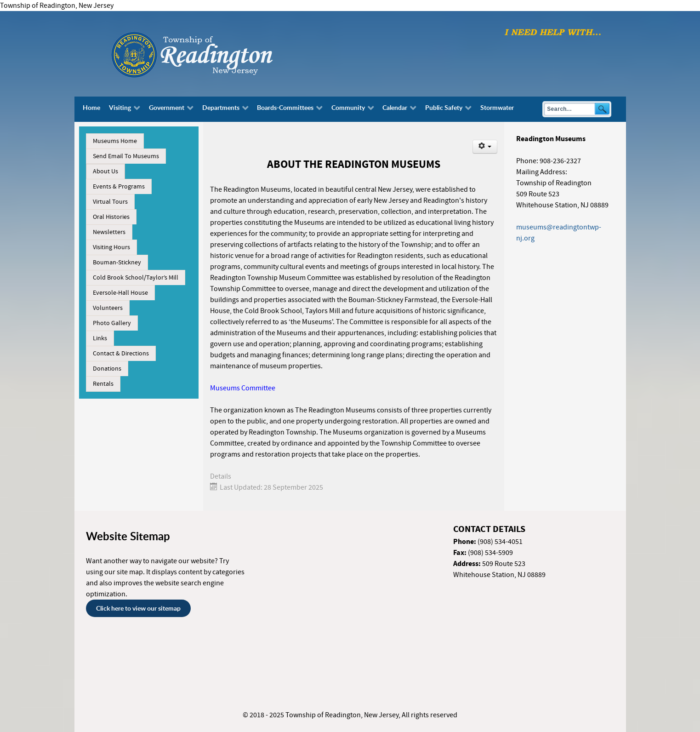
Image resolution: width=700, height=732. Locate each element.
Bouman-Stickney (117, 263)
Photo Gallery (112, 323)
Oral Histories (111, 217)
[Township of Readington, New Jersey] (217, 53)
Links (100, 338)
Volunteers (108, 308)
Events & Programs (119, 187)
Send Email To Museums (126, 156)
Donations (107, 369)
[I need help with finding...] (553, 32)
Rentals (103, 384)
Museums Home (115, 141)
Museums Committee (243, 388)
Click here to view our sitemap (138, 608)
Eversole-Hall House (120, 293)
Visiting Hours (111, 247)
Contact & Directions (121, 354)
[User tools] (485, 147)
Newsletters (109, 232)
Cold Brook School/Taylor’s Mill (136, 278)
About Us (105, 172)
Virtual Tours (110, 202)
